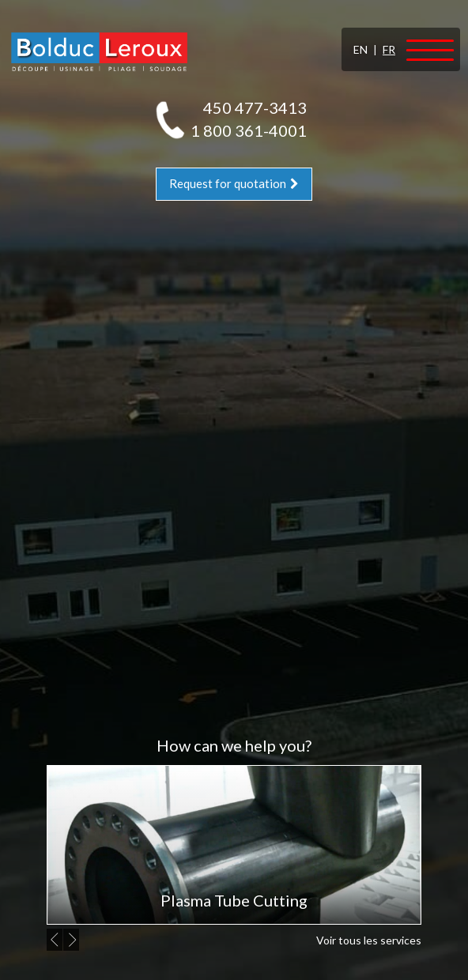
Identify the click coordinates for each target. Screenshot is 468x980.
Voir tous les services (369, 940)
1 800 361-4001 (249, 130)
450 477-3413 (255, 107)
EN (360, 49)
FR (389, 49)
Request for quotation (234, 183)
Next (74, 939)
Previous (57, 939)
